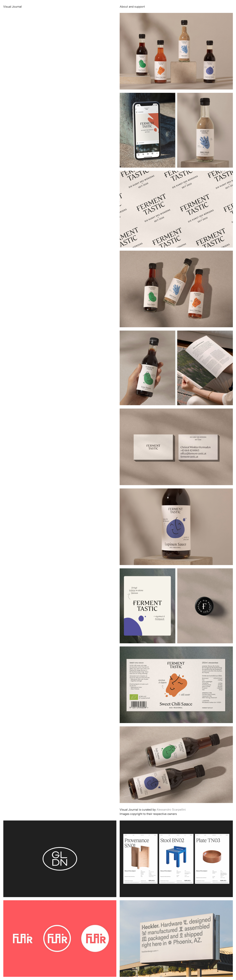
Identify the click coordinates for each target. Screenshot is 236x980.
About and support (132, 6)
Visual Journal (13, 6)
